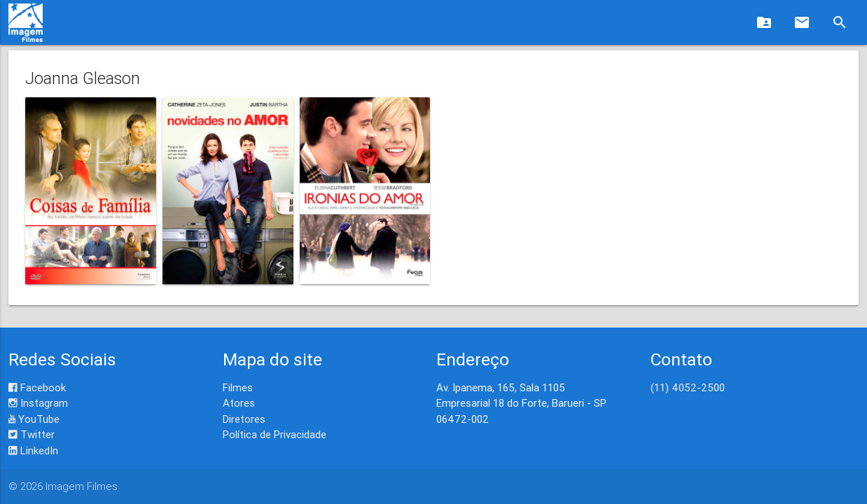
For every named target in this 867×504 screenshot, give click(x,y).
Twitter (32, 434)
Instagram (38, 403)
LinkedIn (33, 450)
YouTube (34, 419)
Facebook (37, 387)
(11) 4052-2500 (688, 387)
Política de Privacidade (275, 434)
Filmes (238, 387)
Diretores (244, 419)
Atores (239, 403)
